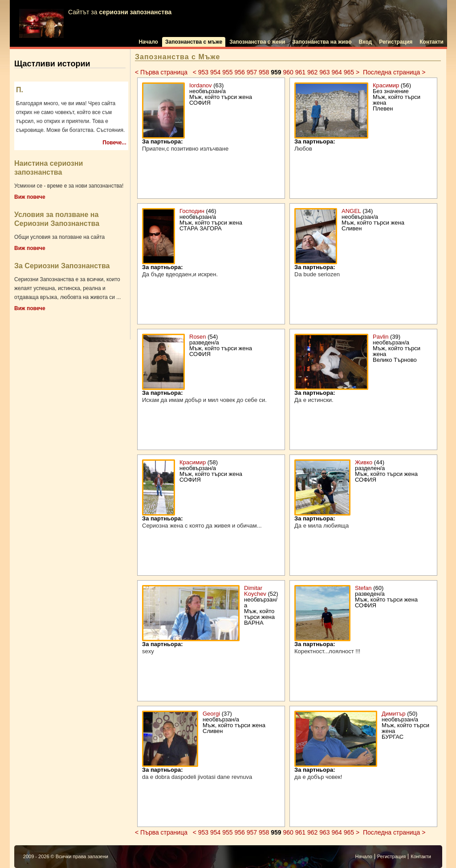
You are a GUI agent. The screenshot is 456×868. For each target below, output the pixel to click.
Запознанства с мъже (194, 42)
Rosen (198, 337)
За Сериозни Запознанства (62, 266)
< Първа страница (162, 72)
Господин (192, 211)
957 (252, 72)
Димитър (394, 714)
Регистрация (396, 42)
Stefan (363, 588)
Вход (366, 42)
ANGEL (351, 211)
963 (324, 72)
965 (349, 72)
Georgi (211, 714)
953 (203, 72)
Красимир (386, 85)
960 (288, 72)
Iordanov (201, 85)
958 (264, 72)
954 (215, 72)
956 (239, 72)
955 (227, 72)
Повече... (114, 143)
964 (336, 72)
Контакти (432, 42)
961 (300, 72)
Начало (148, 42)
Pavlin (381, 337)
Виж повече (30, 197)
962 (312, 72)
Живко (364, 462)
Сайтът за (95, 23)
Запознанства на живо (322, 42)
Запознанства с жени (257, 42)
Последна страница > (394, 72)
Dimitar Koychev (255, 591)
